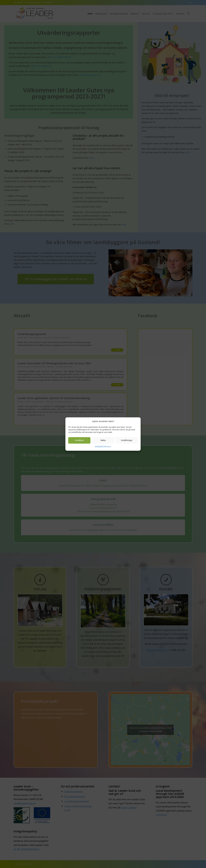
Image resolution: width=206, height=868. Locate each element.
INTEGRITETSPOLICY (103, 447)
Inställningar (127, 440)
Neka (103, 440)
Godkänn (79, 440)
